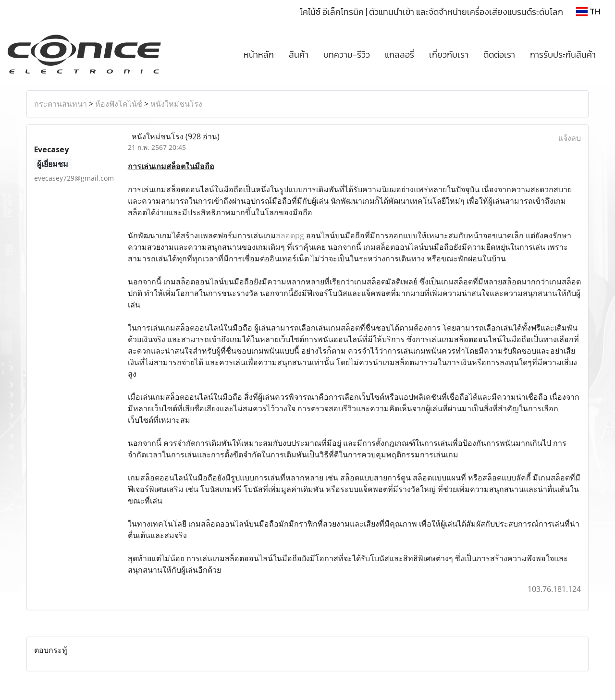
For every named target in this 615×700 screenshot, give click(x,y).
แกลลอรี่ (400, 55)
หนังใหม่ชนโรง (176, 104)
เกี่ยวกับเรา (449, 55)
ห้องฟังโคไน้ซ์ (119, 104)
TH (588, 11)
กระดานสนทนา (61, 104)
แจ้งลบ (570, 138)
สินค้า (299, 55)
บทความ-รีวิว (347, 55)
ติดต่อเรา (499, 55)
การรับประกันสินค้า (563, 55)
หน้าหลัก (259, 55)
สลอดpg (290, 235)
